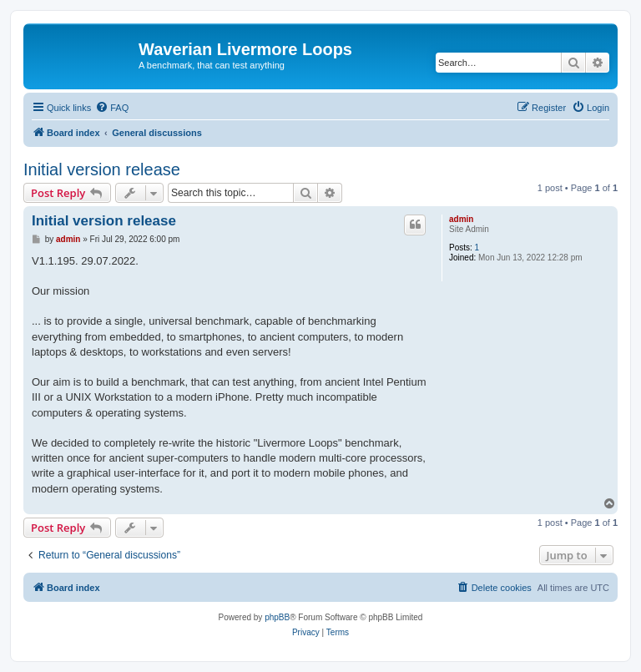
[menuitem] (112, 108)
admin (461, 219)
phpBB (277, 617)
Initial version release (102, 169)
